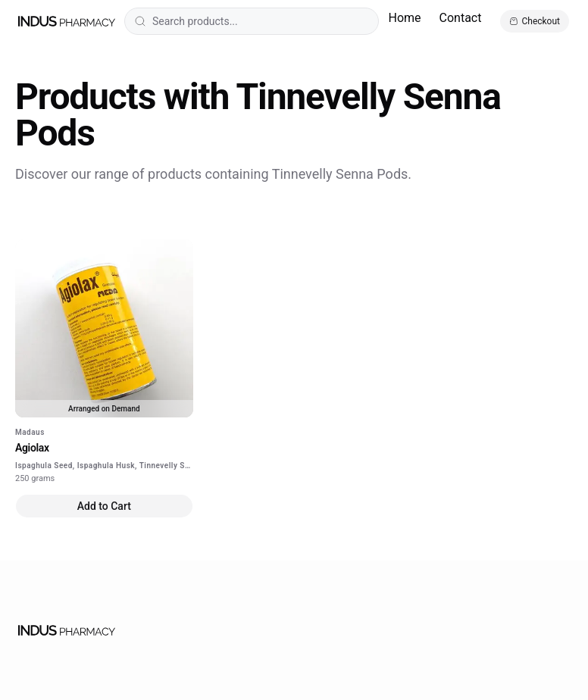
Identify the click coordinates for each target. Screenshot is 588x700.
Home (404, 18)
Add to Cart (104, 506)
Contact (461, 18)
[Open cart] (535, 21)
